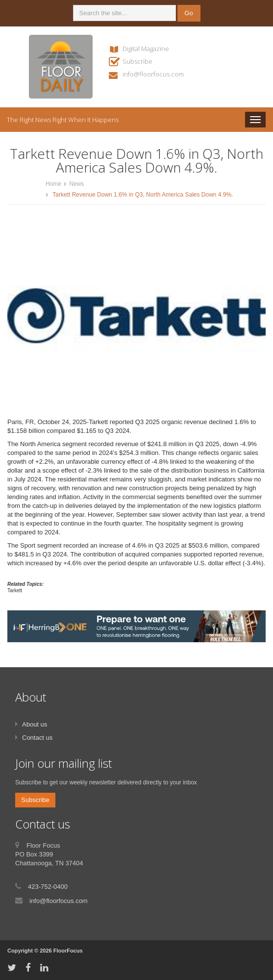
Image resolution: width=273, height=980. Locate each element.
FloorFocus (68, 951)
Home (53, 184)
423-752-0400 (48, 887)
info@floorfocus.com (153, 74)
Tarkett (15, 591)
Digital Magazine (146, 49)
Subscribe (137, 61)
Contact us (37, 738)
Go (188, 13)
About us (35, 724)
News (76, 184)
